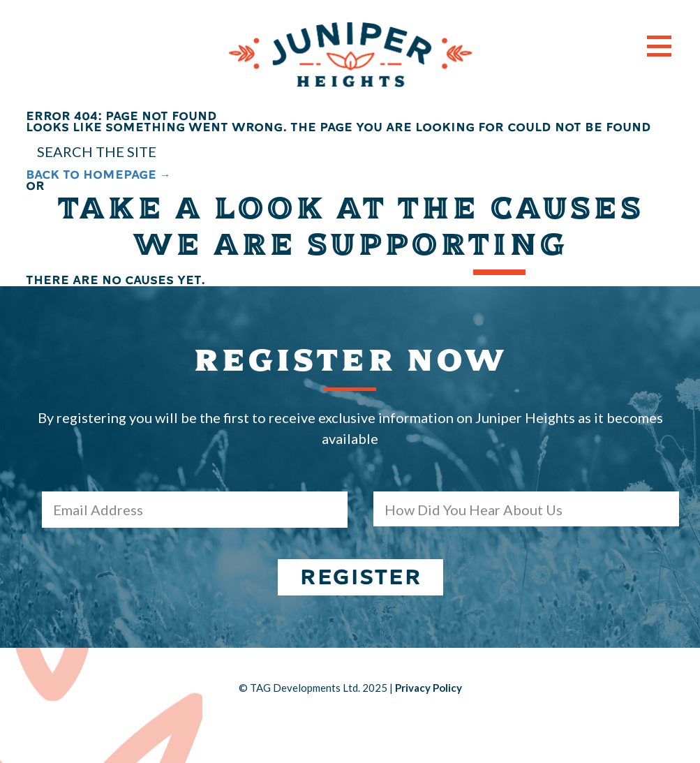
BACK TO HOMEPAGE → (98, 175)
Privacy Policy (429, 688)
